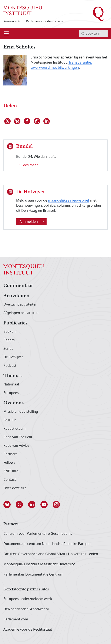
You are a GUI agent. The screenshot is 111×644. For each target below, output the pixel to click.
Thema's (13, 376)
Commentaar (18, 286)
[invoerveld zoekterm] (93, 34)
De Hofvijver (13, 357)
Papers (9, 340)
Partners (10, 454)
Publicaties (15, 323)
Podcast (10, 366)
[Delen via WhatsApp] (37, 121)
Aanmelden (32, 222)
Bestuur (10, 420)
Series (8, 349)
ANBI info (11, 471)
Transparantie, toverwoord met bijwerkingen (61, 65)
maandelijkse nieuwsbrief (69, 200)
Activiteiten (16, 296)
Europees (11, 393)
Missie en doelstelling (21, 412)
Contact (10, 480)
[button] (10, 505)
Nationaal (11, 384)
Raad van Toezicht (18, 437)
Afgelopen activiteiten (21, 313)
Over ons (14, 403)
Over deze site (15, 488)
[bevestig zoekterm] (83, 34)
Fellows (9, 463)
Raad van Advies (16, 446)
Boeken (9, 332)
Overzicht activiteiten (20, 304)
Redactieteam (14, 429)
